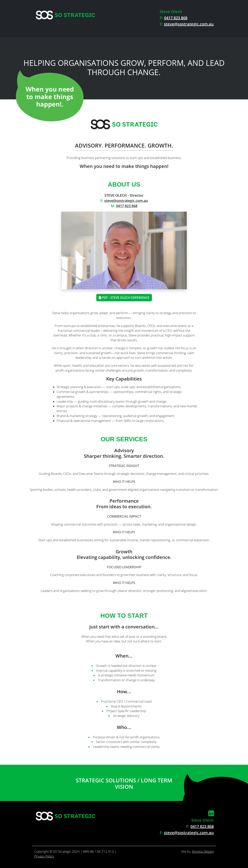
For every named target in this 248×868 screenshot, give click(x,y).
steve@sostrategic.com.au (189, 24)
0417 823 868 (176, 18)
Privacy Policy (44, 856)
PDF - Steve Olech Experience (124, 298)
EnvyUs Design (203, 851)
